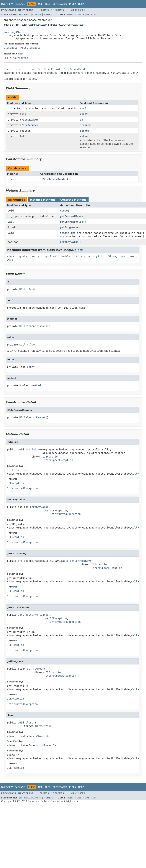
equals (22, 256)
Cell (117, 35)
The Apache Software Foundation (45, 801)
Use (40, 4)
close (64, 211)
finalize (36, 256)
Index (73, 4)
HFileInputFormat (16, 58)
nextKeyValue (69, 242)
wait (124, 256)
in (82, 120)
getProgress (68, 227)
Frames (44, 10)
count (84, 114)
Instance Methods (43, 200)
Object (77, 250)
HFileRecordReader (54, 179)
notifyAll (95, 256)
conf (83, 108)
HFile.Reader (29, 120)
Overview (7, 4)
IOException (51, 457)
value (84, 136)
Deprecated (60, 4)
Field (27, 15)
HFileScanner (29, 125)
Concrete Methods (73, 200)
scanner (85, 125)
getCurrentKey (70, 216)
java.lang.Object (14, 32)
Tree (48, 4)
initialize (68, 233)
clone (11, 256)
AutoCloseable (31, 48)
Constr (37, 15)
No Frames (57, 10)
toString (111, 256)
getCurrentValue (71, 222)
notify (81, 256)
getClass (52, 256)
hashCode (67, 256)
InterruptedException (58, 460)
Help (81, 4)
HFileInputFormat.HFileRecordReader (62, 69)
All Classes (78, 10)
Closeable (11, 48)
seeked (85, 131)
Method (48, 15)
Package (20, 4)
